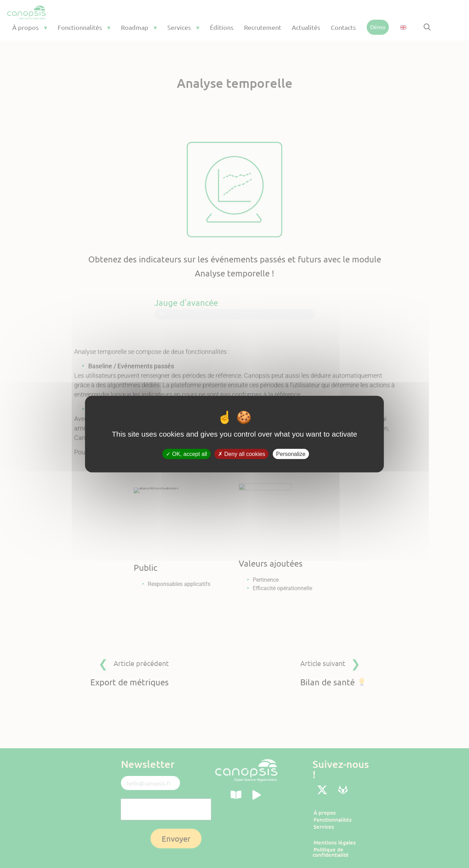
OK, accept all (187, 454)
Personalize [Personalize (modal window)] (291, 454)
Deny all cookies (242, 454)
